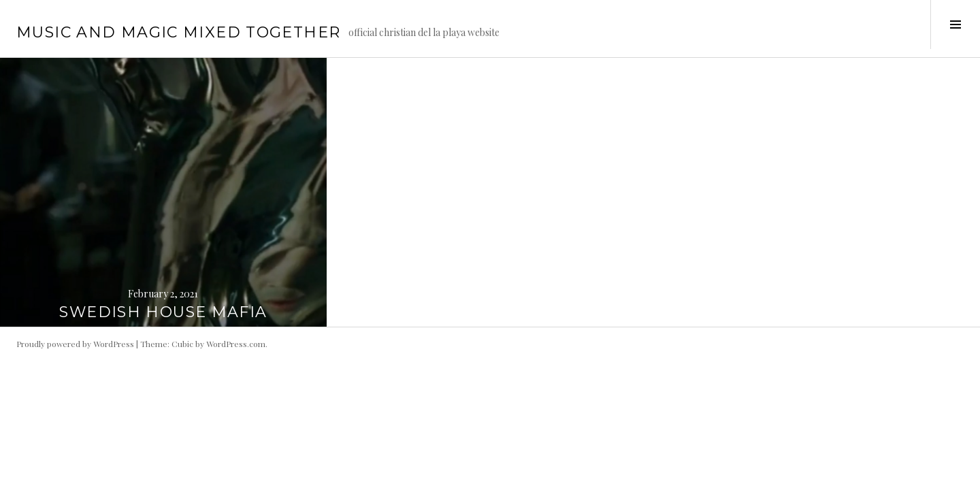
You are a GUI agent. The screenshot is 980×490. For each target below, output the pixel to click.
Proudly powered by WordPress (75, 344)
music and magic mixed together (178, 32)
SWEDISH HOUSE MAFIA (163, 312)
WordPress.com (236, 344)
